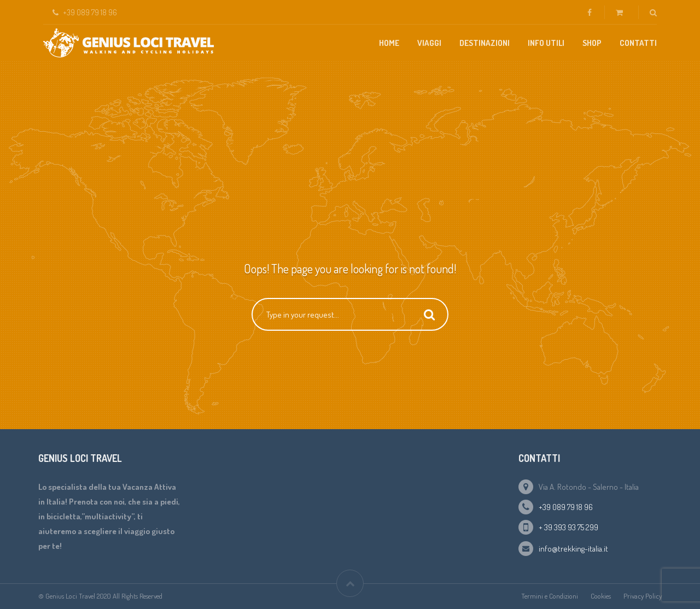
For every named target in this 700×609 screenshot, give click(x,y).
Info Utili (546, 43)
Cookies (601, 596)
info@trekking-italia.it (573, 549)
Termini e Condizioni (550, 596)
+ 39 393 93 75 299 (568, 527)
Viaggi (429, 43)
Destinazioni (485, 43)
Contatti (638, 43)
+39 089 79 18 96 (566, 507)
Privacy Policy (643, 596)
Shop (592, 43)
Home (389, 43)
